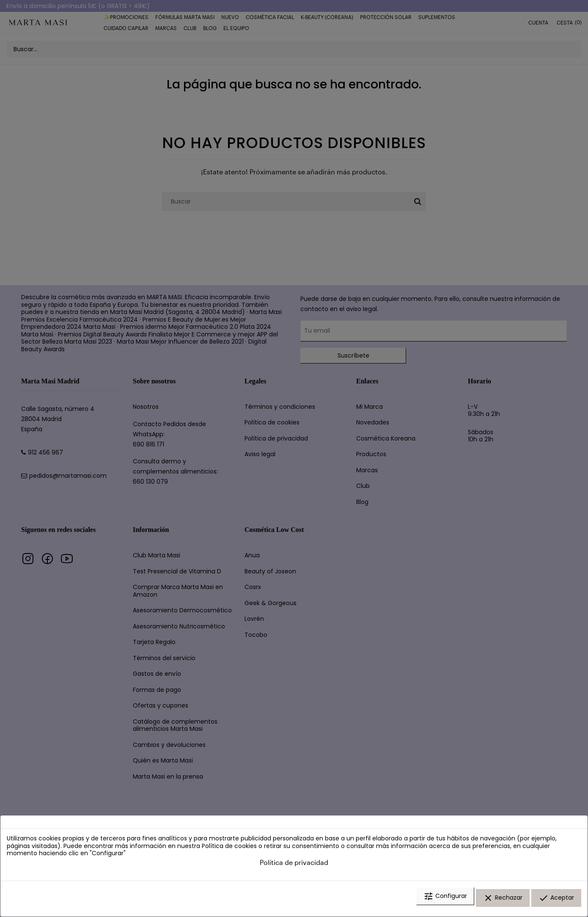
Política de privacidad (294, 867)
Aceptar (556, 901)
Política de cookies (229, 851)
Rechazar (503, 901)
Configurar (445, 901)
